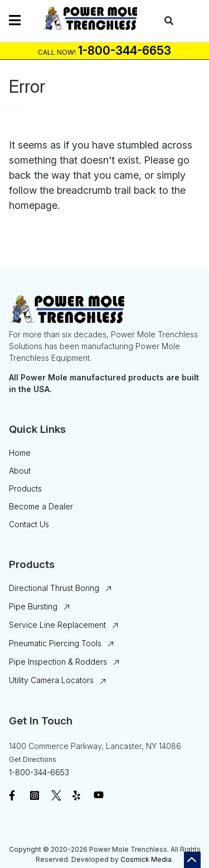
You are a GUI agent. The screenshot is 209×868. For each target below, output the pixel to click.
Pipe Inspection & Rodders (58, 662)
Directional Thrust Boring (54, 588)
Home (11, 110)
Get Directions (33, 759)
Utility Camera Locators (51, 680)
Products (25, 488)
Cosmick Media (146, 859)
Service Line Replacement (57, 625)
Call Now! (57, 52)
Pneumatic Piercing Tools (55, 643)
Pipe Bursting (33, 606)
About (20, 471)
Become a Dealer (41, 506)
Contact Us (29, 524)
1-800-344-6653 (39, 772)
